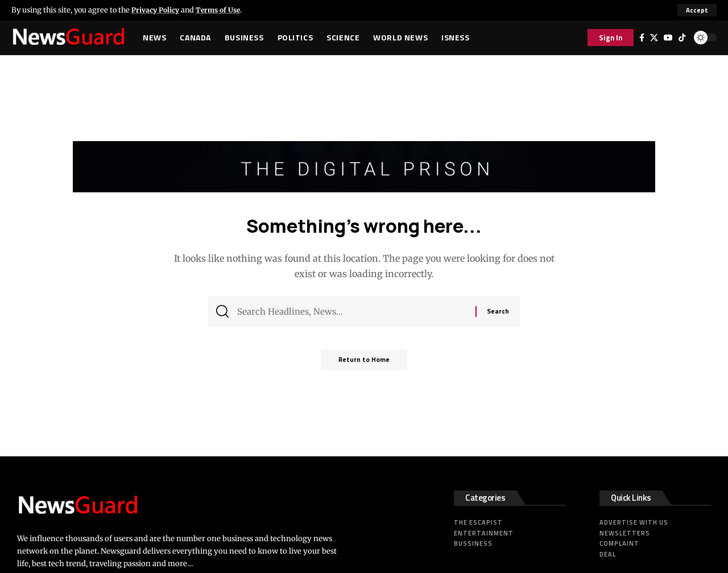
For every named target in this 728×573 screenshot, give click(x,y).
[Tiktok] (682, 38)
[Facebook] (642, 38)
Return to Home (364, 364)
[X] (654, 38)
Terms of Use (223, 10)
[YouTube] (668, 38)
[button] (697, 10)
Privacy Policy (157, 10)
